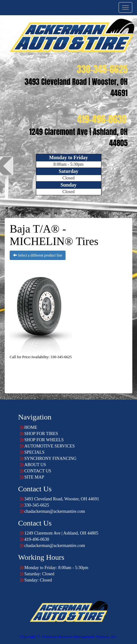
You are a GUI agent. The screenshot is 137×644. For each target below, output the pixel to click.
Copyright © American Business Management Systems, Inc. (68, 636)
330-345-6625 (37, 505)
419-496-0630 (37, 539)
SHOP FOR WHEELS (44, 440)
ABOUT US (35, 465)
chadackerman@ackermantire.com (55, 511)
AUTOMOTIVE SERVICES (50, 446)
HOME (31, 427)
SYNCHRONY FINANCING (50, 459)
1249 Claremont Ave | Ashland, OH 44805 (61, 533)
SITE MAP (34, 477)
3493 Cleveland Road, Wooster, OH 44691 (62, 499)
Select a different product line (38, 255)
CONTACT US (38, 471)
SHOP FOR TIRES (41, 434)
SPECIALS (34, 452)
